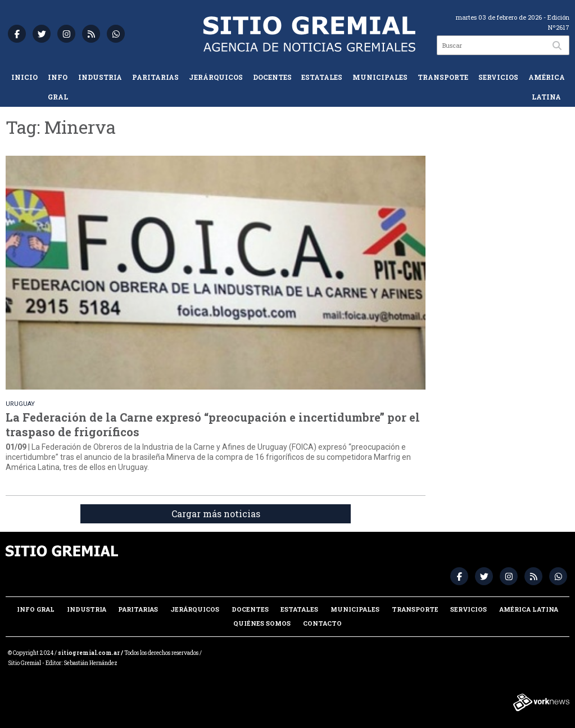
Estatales (322, 77)
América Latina (547, 87)
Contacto (322, 623)
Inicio (24, 77)
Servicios (498, 77)
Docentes (272, 77)
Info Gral (58, 87)
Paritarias (155, 77)
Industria (100, 77)
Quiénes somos (262, 623)
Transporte (443, 77)
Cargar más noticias (216, 514)
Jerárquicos (216, 77)
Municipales (380, 77)
